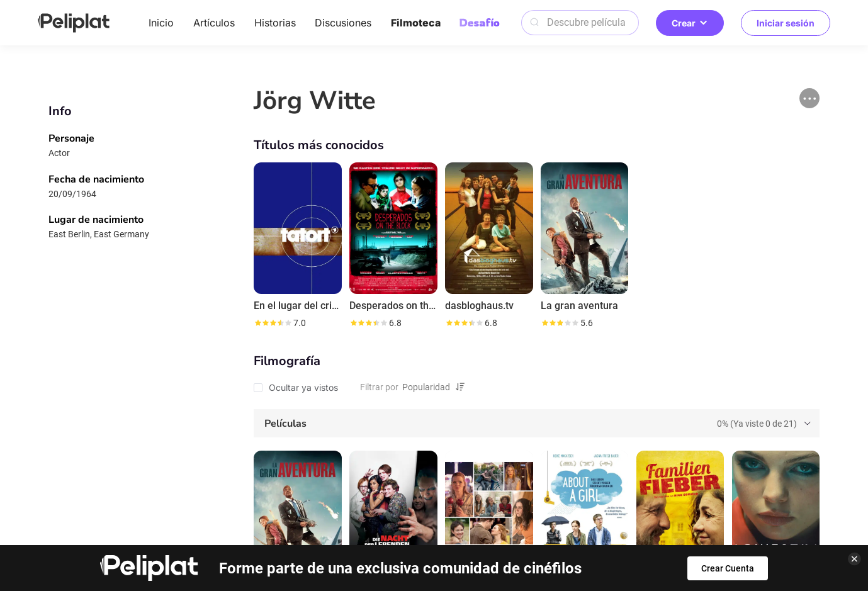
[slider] (273, 323)
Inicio (161, 23)
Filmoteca (416, 23)
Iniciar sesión (786, 23)
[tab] (537, 424)
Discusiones (343, 23)
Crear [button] (690, 23)
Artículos (214, 23)
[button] (809, 98)
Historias (275, 23)
